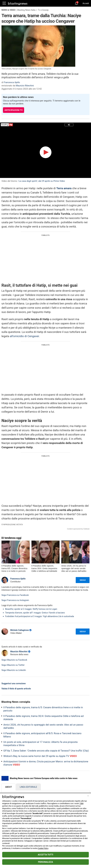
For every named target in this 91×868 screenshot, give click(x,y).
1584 (82, 804)
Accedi (86, 3)
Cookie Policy (43, 848)
